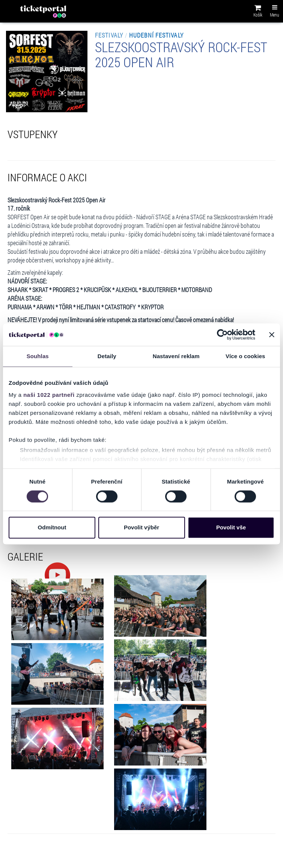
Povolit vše (231, 528)
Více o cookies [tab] (245, 356)
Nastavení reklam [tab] (176, 356)
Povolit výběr (141, 528)
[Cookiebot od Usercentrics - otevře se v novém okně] (222, 335)
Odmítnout (52, 528)
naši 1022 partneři (49, 395)
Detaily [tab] (107, 356)
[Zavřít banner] (272, 335)
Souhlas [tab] (38, 356)
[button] (258, 12)
